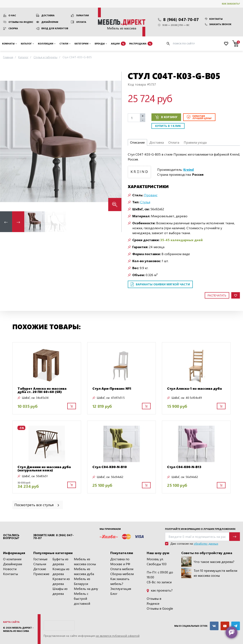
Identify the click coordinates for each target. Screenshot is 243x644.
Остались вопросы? (11, 537)
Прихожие (41, 574)
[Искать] (168, 44)
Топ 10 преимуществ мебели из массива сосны (209, 573)
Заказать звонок (218, 24)
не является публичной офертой (118, 636)
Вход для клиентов (55, 28)
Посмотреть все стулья (37, 505)
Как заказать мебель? (120, 581)
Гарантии (83, 15)
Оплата (81, 22)
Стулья (145, 202)
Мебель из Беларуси (82, 581)
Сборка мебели (122, 574)
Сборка (13, 28)
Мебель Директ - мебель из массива (18, 629)
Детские (40, 569)
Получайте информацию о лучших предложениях (200, 529)
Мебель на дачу (86, 589)
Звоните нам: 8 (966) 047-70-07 (53, 537)
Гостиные (40, 559)
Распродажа (141, 44)
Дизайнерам (50, 22)
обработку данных (206, 543)
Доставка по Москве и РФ (120, 561)
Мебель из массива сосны (85, 561)
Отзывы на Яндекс (21, 22)
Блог (114, 593)
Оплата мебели (122, 569)
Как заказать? (231, 4)
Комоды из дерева (61, 571)
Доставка (48, 15)
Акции (118, 44)
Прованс (151, 195)
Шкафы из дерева (60, 591)
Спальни (40, 564)
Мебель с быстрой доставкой (82, 598)
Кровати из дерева (61, 581)
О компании (12, 559)
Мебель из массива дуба (84, 571)
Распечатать (217, 295)
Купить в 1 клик (168, 126)
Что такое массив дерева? (208, 562)
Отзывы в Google (160, 608)
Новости (10, 569)
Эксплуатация (121, 589)
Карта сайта (11, 622)
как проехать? (160, 590)
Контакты (214, 19)
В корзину (166, 117)
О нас (12, 15)
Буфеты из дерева (60, 561)
